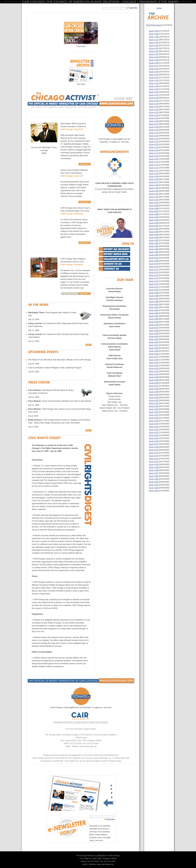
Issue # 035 (154, 392)
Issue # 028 (154, 412)
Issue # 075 (154, 275)
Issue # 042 (154, 371)
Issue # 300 (154, 406)
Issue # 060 (154, 319)
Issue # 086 (154, 243)
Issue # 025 (154, 421)
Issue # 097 (154, 211)
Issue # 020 (154, 435)
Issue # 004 (154, 482)
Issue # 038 (154, 383)
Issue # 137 (154, 95)
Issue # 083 (154, 252)
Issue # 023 (154, 427)
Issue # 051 (154, 345)
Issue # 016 (154, 447)
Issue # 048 (154, 354)
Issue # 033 (154, 398)
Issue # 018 (154, 441)
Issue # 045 (154, 363)
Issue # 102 (154, 197)
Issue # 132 (154, 109)
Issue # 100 (154, 203)
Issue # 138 (154, 92)
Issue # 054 (154, 336)
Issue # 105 (154, 188)
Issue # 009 (154, 467)
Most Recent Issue (154, 25)
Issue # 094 (154, 220)
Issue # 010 (154, 464)
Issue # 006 (154, 476)
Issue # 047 (154, 357)
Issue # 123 (154, 136)
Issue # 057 (154, 328)
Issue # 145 (154, 72)
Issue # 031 (154, 403)
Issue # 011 (154, 462)
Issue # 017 (154, 444)
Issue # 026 (154, 418)
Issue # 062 (154, 313)
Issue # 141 (154, 83)
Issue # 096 (154, 214)
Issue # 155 (154, 43)
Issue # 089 (154, 235)
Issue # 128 (154, 121)
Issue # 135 (154, 101)
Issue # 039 (154, 380)
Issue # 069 (154, 293)
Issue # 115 (154, 159)
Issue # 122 (154, 139)
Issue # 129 (154, 118)
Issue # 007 (154, 473)
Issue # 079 (154, 264)
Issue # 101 (154, 200)
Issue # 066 (154, 302)
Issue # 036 (154, 389)
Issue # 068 (154, 296)
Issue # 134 (154, 104)
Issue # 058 (154, 325)
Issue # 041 (154, 374)
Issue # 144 (154, 75)
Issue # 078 (154, 267)
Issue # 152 (154, 51)
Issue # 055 (154, 334)
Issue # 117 (154, 153)
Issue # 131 (154, 112)
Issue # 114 (154, 162)
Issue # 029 (154, 409)
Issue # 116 (154, 156)
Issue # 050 (154, 348)
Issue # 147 (154, 66)
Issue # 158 (154, 37)
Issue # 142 (154, 80)
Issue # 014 (154, 453)
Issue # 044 (154, 366)
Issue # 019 (154, 438)
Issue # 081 (154, 258)
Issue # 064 (154, 307)
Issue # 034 (154, 395)
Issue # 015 (154, 450)
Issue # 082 (154, 255)
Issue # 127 (154, 124)
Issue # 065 (154, 304)
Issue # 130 (154, 115)
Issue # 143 (154, 77)
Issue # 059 (154, 322)
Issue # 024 (154, 424)
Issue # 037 (154, 386)
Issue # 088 (154, 238)
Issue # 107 (154, 182)
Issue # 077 (154, 270)
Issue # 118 (154, 150)
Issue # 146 (154, 69)
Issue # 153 (154, 48)
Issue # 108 (154, 179)
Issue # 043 (154, 368)
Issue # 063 (154, 310)
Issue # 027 (154, 415)
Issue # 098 (154, 208)
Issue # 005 (154, 479)
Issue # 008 (154, 470)
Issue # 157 (154, 40)
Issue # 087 (154, 240)
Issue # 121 (154, 142)
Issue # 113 (154, 165)
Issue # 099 (154, 206)
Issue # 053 (154, 339)
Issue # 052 (154, 342)
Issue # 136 (154, 98)
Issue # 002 (154, 488)
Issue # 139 (154, 89)
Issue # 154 (154, 45)
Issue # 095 (154, 217)
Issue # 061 (154, 316)
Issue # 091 (154, 229)
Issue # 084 (154, 249)
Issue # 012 (154, 459)
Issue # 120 (154, 144)
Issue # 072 (154, 284)
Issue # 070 (154, 290)
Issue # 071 (154, 287)
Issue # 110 (154, 174)
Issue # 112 (154, 168)
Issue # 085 (154, 246)
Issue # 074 (154, 278)
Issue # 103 (154, 194)
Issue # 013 (154, 456)
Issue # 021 (154, 432)
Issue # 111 (154, 171)
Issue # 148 (154, 63)
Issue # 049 (154, 351)
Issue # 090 (154, 232)
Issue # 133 (154, 107)
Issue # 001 (154, 491)
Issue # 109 (154, 176)
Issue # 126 (154, 127)
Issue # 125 (154, 130)
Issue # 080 (154, 261)
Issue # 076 (154, 272)
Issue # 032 (154, 400)
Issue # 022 (154, 430)
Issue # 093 (154, 223)
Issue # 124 (154, 133)
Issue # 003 (154, 485)
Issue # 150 (154, 57)
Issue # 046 (154, 360)
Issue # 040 (154, 377)
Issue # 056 (154, 331)
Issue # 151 (154, 54)
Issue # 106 (154, 185)
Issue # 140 (154, 86)
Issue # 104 (154, 191)
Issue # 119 (154, 147)
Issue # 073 (154, 281)
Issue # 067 (154, 299)
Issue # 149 (154, 60)
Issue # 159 (154, 34)
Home (159, 8)
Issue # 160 (154, 31)
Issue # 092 (154, 226)
